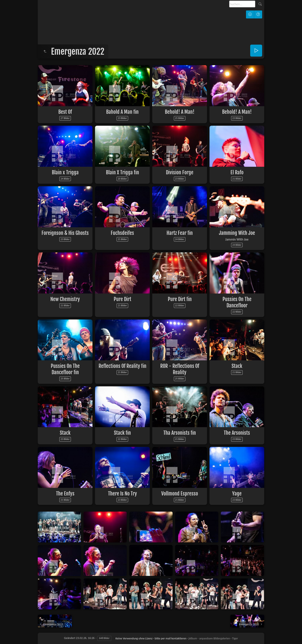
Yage (237, 494)
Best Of (65, 112)
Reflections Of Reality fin (122, 366)
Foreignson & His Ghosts (65, 233)
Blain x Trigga (65, 172)
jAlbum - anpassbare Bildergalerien (209, 638)
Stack (237, 366)
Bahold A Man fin (122, 112)
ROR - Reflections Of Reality (180, 369)
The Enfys (65, 494)
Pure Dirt (122, 299)
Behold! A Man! (180, 112)
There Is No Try (122, 494)
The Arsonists (237, 433)
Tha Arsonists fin (180, 433)
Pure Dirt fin (180, 299)
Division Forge (180, 172)
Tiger (235, 638)
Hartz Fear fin (180, 233)
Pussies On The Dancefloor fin (65, 369)
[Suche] (242, 4)
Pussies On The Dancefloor (237, 302)
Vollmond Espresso (180, 494)
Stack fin (122, 433)
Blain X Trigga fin (122, 172)
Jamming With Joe (237, 233)
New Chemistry (65, 299)
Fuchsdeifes (122, 233)
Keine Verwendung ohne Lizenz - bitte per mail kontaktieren (151, 638)
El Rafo (237, 172)
